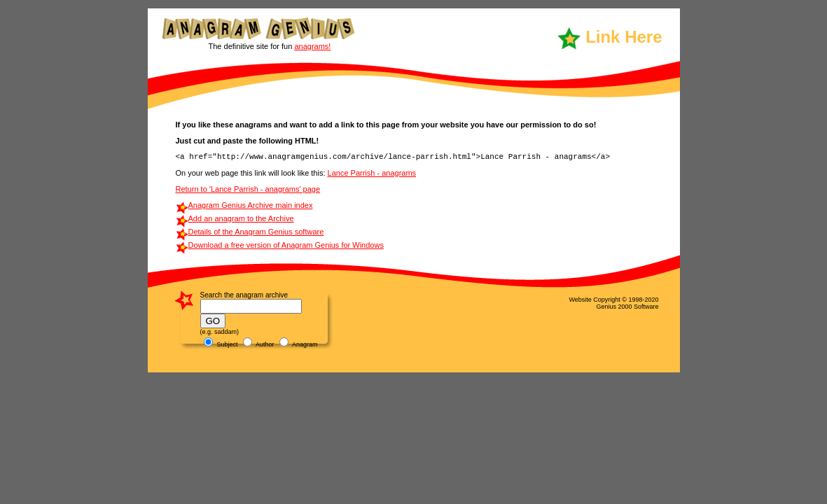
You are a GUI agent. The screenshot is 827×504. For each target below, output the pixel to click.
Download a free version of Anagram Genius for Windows (286, 245)
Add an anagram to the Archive (241, 218)
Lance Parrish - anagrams (372, 173)
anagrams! (312, 46)
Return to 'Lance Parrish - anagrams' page (248, 189)
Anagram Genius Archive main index (251, 205)
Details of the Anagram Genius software (256, 232)
